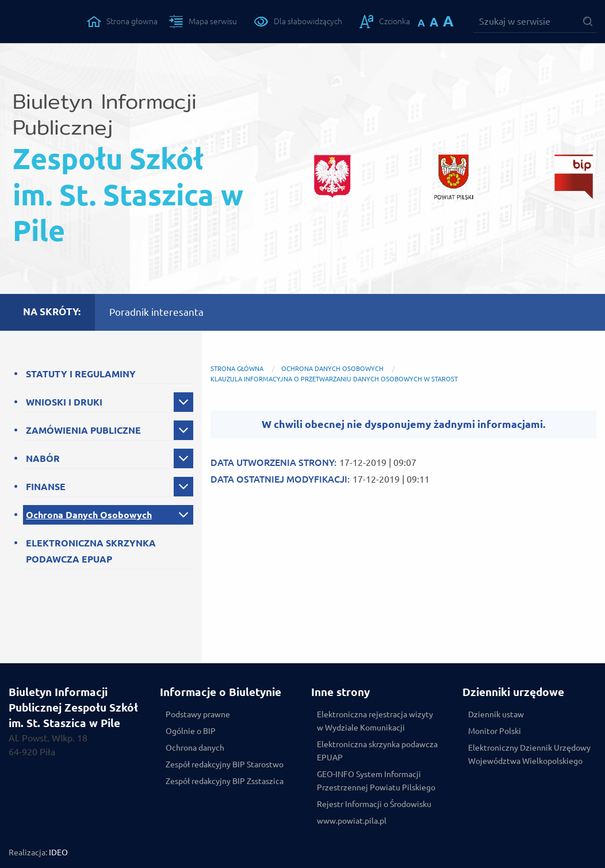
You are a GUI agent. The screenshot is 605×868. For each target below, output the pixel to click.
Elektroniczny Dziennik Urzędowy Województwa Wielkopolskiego (529, 754)
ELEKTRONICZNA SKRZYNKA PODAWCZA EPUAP (91, 551)
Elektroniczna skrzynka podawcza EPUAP (377, 751)
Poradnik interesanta (156, 312)
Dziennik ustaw (496, 714)
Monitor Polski (495, 731)
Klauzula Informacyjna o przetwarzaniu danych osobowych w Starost (334, 379)
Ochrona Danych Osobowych (89, 515)
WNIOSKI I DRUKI (64, 402)
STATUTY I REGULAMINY (81, 374)
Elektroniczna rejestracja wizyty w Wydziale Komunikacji (375, 721)
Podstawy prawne (198, 714)
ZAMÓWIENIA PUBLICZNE (83, 430)
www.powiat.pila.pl (352, 821)
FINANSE (46, 487)
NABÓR (43, 458)
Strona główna (237, 369)
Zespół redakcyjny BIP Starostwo (225, 764)
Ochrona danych (195, 748)
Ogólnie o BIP (191, 731)
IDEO (58, 852)
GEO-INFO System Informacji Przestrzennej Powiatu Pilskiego (376, 781)
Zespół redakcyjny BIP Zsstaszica (225, 781)
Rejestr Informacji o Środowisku (374, 804)
